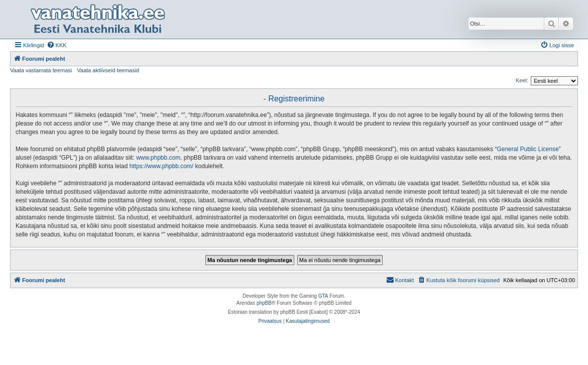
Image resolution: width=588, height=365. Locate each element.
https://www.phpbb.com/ (161, 166)
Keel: (522, 80)
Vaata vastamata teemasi (41, 70)
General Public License (527, 149)
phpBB (264, 303)
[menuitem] (57, 45)
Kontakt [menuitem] (400, 280)
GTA (323, 296)
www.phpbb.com (158, 158)
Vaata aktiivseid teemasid (108, 70)
